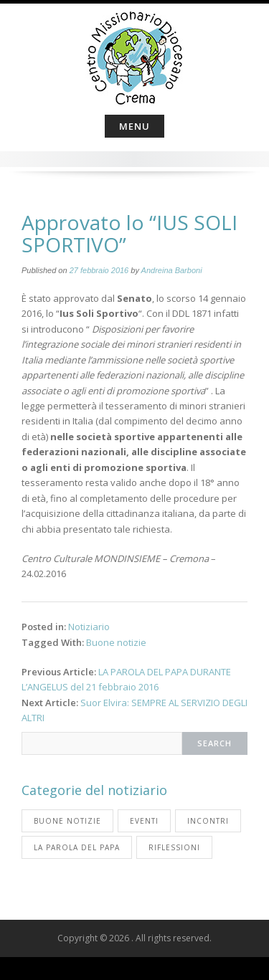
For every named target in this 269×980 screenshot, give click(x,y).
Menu (134, 126)
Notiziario (89, 627)
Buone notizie (116, 642)
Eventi (144, 821)
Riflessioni (174, 847)
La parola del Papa (77, 847)
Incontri (208, 821)
